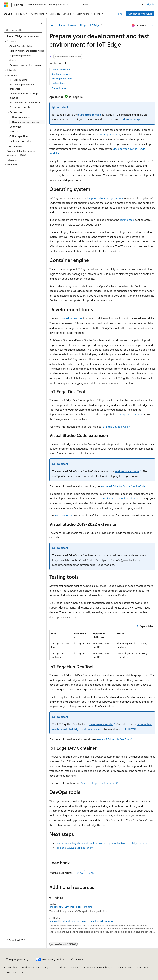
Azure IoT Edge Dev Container (98, 783)
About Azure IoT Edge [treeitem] (21, 46)
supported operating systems (106, 198)
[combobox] (23, 30)
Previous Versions (31, 967)
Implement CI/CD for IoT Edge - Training (71, 907)
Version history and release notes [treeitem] (27, 51)
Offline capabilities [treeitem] (19, 136)
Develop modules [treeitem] (21, 117)
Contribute (61, 967)
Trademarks (141, 967)
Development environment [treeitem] (26, 122)
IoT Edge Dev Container (130, 414)
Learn (52, 25)
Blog (46, 967)
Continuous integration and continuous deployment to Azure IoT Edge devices (102, 843)
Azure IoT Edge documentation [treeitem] (23, 36)
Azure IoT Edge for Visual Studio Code (123, 486)
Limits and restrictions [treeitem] (21, 141)
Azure (62, 25)
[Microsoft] (6, 5)
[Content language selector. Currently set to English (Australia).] (17, 959)
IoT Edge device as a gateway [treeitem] (25, 102)
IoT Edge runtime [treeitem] (18, 80)
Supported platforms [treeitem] (20, 56)
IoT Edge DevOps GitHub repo (73, 848)
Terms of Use (124, 967)
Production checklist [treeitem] (20, 107)
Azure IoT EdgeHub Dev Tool (113, 739)
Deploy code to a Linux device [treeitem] (25, 65)
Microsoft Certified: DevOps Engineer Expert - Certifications (81, 921)
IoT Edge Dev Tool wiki (115, 427)
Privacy (74, 967)
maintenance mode (127, 471)
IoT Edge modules (110, 134)
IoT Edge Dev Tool (72, 318)
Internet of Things (77, 25)
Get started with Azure (140, 14)
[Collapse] (42, 23)
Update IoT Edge (130, 119)
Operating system (61, 69)
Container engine (61, 74)
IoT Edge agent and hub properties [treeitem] (22, 87)
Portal (120, 14)
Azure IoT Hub (63, 515)
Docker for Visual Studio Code (116, 498)
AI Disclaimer (11, 967)
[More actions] (152, 25)
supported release (90, 115)
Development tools (62, 78)
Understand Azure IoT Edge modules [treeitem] (24, 96)
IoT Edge (95, 25)
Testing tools (59, 83)
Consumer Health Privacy (97, 967)
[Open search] (142, 5)
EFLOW (129, 729)
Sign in (150, 4)
